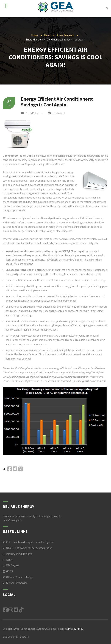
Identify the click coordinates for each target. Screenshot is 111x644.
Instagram (11, 610)
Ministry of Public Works (19, 554)
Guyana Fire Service (17, 583)
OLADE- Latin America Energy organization (29, 548)
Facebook (5, 610)
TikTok (21, 610)
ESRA (9, 560)
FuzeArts (24, 637)
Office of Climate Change (20, 577)
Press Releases (65, 35)
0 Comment (59, 113)
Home (34, 35)
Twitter (16, 610)
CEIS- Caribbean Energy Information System (30, 542)
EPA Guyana (13, 565)
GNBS (9, 571)
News (47, 35)
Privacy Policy (75, 629)
